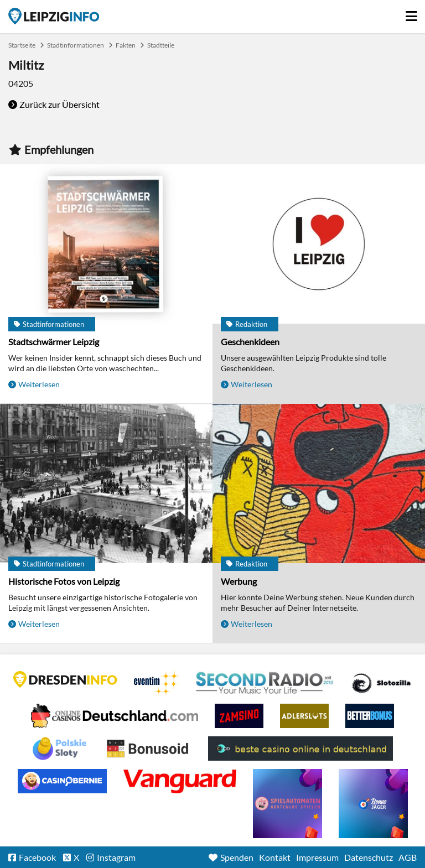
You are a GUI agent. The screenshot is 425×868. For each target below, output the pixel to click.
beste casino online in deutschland (300, 749)
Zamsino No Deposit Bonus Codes (239, 716)
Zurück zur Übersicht (59, 104)
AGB (408, 857)
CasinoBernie (62, 781)
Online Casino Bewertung (147, 749)
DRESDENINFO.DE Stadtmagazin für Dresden (65, 679)
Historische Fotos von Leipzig (64, 581)
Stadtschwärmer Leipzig (54, 342)
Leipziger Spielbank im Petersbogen (115, 716)
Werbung (239, 581)
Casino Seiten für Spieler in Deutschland (381, 683)
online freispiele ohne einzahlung (287, 804)
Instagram (116, 857)
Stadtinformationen (76, 45)
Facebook (37, 857)
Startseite (54, 16)
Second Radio (265, 683)
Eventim (157, 683)
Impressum (317, 857)
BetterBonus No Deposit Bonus (370, 716)
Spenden (237, 857)
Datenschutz (369, 857)
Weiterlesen (39, 384)
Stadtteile (161, 45)
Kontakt (275, 857)
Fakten (126, 45)
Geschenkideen (250, 342)
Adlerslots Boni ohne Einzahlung (304, 716)
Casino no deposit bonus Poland (60, 749)
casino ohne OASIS (180, 781)
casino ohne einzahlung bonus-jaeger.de (373, 804)
